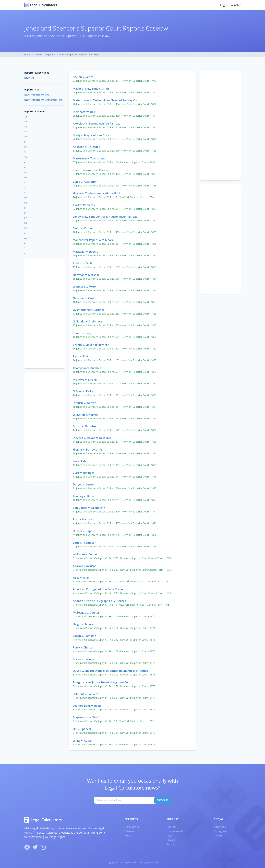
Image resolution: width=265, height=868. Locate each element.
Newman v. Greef (84, 298)
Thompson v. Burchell (87, 368)
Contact (171, 827)
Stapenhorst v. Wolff (86, 717)
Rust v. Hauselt (83, 519)
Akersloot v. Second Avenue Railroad (97, 124)
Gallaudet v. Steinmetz (87, 321)
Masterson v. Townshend (89, 158)
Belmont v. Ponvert (85, 694)
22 (26, 147)
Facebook (220, 827)
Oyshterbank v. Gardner (88, 310)
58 (26, 223)
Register (236, 5)
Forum (129, 836)
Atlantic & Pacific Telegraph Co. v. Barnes (99, 601)
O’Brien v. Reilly (83, 391)
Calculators (132, 827)
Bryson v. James (83, 77)
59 (26, 228)
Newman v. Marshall (86, 275)
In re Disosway (82, 333)
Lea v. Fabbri (81, 461)
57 (26, 218)
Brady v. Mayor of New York (91, 135)
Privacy (171, 840)
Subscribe (163, 800)
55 (26, 208)
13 (26, 127)
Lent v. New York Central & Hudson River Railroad (105, 217)
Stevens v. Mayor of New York (92, 438)
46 (26, 177)
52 (26, 203)
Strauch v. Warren (85, 403)
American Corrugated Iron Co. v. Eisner (98, 589)
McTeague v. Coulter (86, 613)
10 (26, 122)
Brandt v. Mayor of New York (92, 345)
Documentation (176, 831)
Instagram (220, 831)
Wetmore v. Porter (85, 287)
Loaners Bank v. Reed (87, 706)
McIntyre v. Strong (85, 380)
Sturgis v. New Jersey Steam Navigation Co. (101, 682)
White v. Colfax (83, 741)
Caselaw (38, 54)
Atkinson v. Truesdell (86, 147)
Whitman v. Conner (85, 554)
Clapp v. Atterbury (85, 182)
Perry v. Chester (83, 647)
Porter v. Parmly (83, 659)
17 (26, 132)
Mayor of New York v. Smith (91, 89)
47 (26, 182)
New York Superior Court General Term (43, 100)
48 (26, 188)
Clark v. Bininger (83, 473)
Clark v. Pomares (84, 205)
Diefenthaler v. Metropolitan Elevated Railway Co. (105, 100)
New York (29, 78)
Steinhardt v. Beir (84, 112)
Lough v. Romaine (84, 636)
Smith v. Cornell (83, 228)
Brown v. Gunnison (85, 426)
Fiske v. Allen (81, 578)
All (26, 117)
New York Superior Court (37, 95)
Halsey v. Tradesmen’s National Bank (97, 193)
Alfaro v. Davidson (85, 566)
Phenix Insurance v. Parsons (91, 170)
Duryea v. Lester (83, 484)
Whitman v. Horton (85, 415)
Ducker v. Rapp (83, 531)
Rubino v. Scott (83, 263)
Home (27, 54)
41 (26, 167)
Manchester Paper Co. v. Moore (93, 240)
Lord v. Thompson (85, 543)
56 (26, 213)
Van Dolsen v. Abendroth (89, 508)
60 (26, 238)
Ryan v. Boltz (81, 356)
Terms (171, 844)
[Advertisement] (220, 126)
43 (26, 172)
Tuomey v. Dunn (83, 496)
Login (224, 5)
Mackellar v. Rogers (85, 252)
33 (26, 157)
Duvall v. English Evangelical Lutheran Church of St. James (110, 671)
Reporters (50, 54)
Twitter (218, 836)
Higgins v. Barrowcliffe (87, 450)
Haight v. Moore (83, 624)
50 (26, 198)
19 (26, 137)
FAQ (169, 836)
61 (26, 243)
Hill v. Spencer (82, 729)
